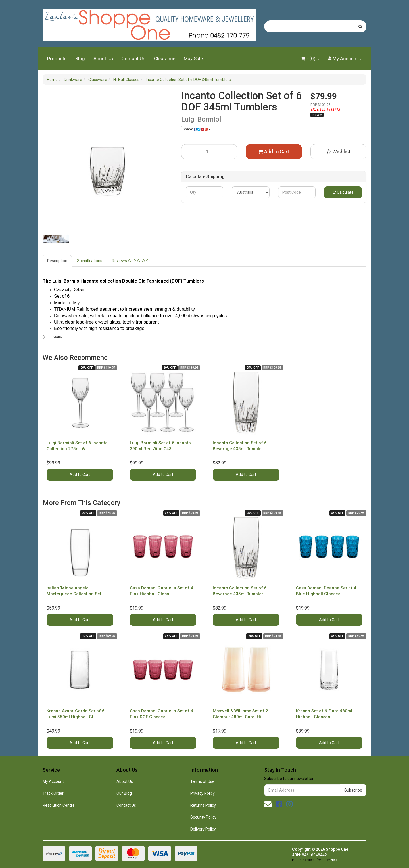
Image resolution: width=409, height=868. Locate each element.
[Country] (251, 192)
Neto (334, 860)
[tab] (58, 261)
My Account (53, 781)
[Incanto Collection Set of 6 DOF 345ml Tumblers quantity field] (209, 152)
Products (57, 59)
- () (310, 59)
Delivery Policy (203, 829)
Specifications (90, 261)
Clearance (165, 59)
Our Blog (124, 793)
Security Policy (203, 817)
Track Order (53, 793)
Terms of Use (202, 781)
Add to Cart (274, 152)
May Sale (193, 59)
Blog (80, 59)
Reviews (131, 261)
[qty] (205, 192)
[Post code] (297, 192)
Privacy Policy (203, 793)
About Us (103, 59)
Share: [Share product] (197, 129)
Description (57, 261)
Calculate (343, 192)
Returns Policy (203, 805)
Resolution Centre (59, 805)
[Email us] (268, 804)
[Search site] (360, 26)
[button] (339, 152)
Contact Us (133, 59)
